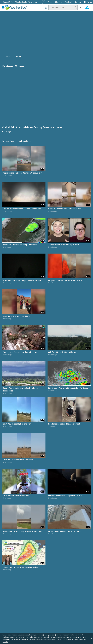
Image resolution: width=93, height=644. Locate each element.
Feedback (69, 2)
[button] (91, 638)
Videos (19, 57)
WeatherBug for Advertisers (26, 2)
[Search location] (63, 7)
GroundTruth (8, 2)
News (8, 57)
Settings (88, 2)
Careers (78, 2)
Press (50, 2)
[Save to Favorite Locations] (46, 7)
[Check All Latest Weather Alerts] (87, 7)
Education (59, 2)
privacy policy (15, 640)
